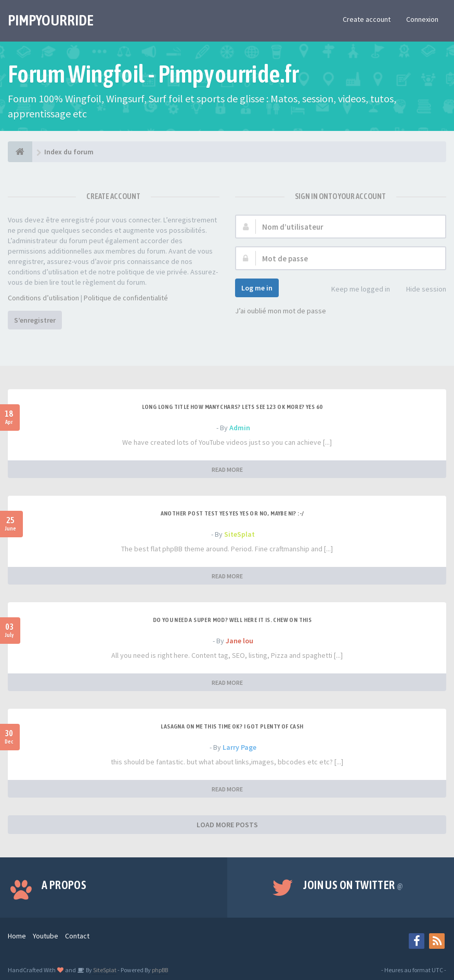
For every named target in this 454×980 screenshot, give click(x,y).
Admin (240, 428)
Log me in (257, 288)
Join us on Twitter (353, 885)
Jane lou (239, 641)
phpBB (160, 970)
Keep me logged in (355, 290)
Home (17, 936)
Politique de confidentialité (126, 298)
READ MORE (227, 469)
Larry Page (239, 747)
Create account (367, 19)
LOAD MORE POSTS (227, 825)
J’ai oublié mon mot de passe (281, 311)
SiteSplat (239, 534)
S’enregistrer (35, 320)
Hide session (420, 290)
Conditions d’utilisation (43, 298)
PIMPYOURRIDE (51, 20)
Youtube (46, 936)
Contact (77, 936)
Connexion (422, 19)
